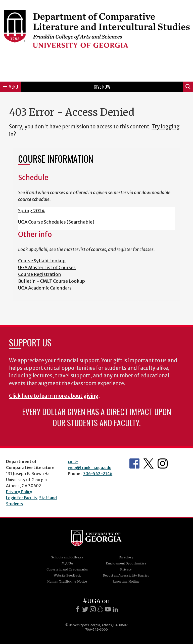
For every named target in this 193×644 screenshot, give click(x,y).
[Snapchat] (100, 609)
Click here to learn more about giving (54, 396)
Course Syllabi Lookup (42, 261)
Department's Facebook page (134, 463)
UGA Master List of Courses (47, 267)
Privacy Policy (19, 492)
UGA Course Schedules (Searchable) (56, 222)
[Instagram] (93, 609)
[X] (85, 609)
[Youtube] (108, 609)
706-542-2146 (98, 474)
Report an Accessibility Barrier (126, 575)
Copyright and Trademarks (67, 569)
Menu (11, 87)
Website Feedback (67, 575)
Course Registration (40, 274)
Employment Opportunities (126, 563)
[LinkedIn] (115, 609)
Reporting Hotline (126, 581)
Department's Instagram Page (163, 463)
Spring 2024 (31, 211)
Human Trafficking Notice (67, 581)
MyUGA (67, 563)
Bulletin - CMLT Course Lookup (52, 281)
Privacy (126, 569)
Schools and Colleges (67, 557)
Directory (126, 557)
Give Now (102, 87)
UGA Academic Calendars (45, 288)
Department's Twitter (149, 463)
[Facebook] (78, 609)
